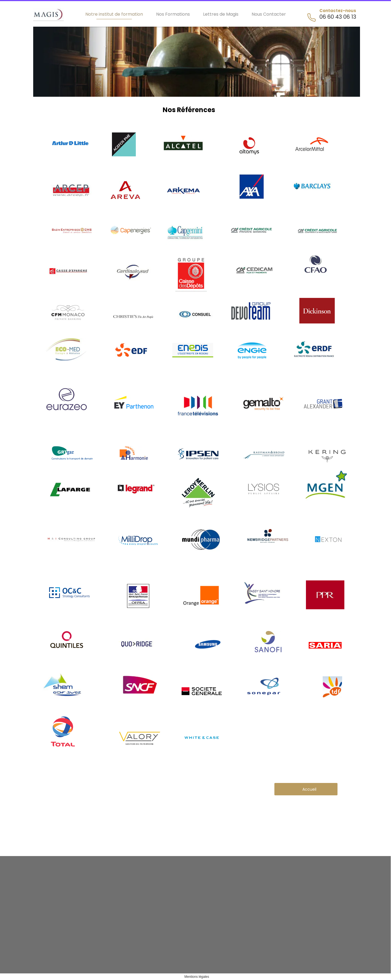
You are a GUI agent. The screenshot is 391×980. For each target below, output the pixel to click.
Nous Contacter (269, 14)
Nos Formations (173, 14)
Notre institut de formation (114, 14)
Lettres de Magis (221, 14)
